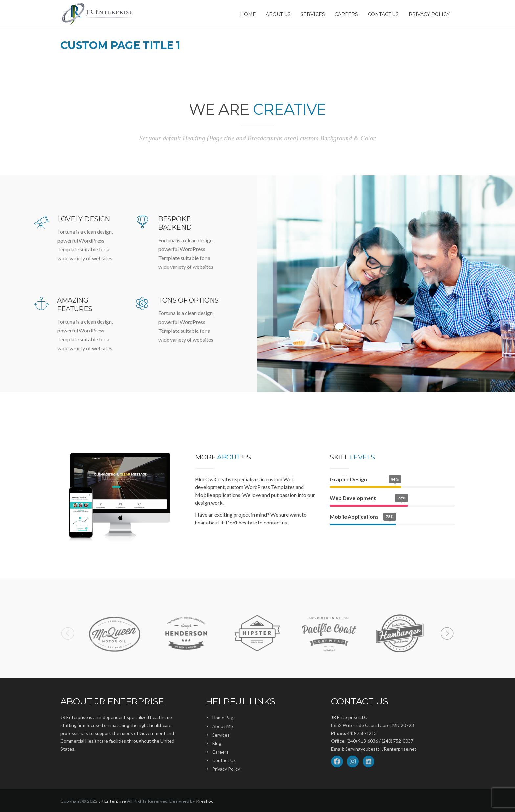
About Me (223, 726)
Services (313, 14)
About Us (278, 14)
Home (248, 14)
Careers (346, 14)
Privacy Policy (429, 14)
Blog (217, 743)
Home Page (224, 718)
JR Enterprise (112, 801)
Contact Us (383, 14)
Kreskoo (205, 801)
